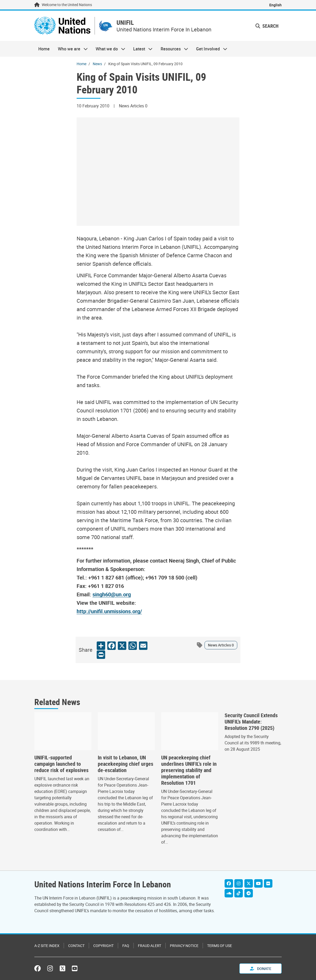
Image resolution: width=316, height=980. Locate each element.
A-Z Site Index (47, 946)
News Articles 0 (221, 645)
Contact (76, 946)
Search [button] (267, 26)
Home (44, 49)
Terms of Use (220, 946)
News (97, 64)
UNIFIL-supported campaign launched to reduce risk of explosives (61, 764)
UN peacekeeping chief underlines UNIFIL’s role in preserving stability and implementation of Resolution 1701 (189, 770)
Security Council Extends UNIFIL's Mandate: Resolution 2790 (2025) (251, 722)
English (275, 5)
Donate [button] (261, 969)
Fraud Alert (150, 946)
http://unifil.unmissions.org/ (109, 612)
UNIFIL (126, 23)
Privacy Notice (184, 946)
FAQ (126, 946)
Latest (141, 49)
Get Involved (210, 49)
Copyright (103, 946)
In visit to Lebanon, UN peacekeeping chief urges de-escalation (126, 764)
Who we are (71, 49)
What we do (108, 49)
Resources (172, 49)
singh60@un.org (112, 595)
